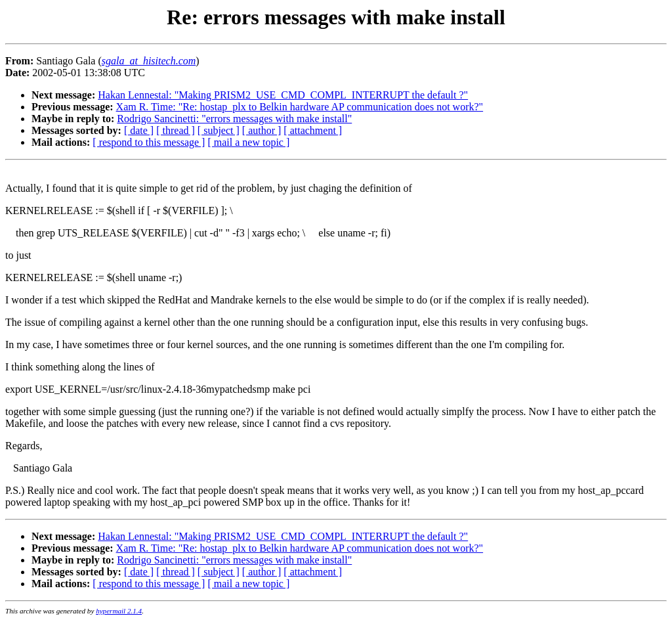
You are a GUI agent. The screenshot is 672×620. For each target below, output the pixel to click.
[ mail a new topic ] (248, 142)
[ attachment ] (313, 130)
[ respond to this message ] (149, 142)
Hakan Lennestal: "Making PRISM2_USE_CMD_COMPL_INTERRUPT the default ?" (283, 95)
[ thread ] (176, 130)
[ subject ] (219, 130)
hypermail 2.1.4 (119, 611)
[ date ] (139, 130)
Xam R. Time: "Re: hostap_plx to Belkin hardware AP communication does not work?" (300, 107)
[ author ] (262, 130)
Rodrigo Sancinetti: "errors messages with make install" (234, 119)
